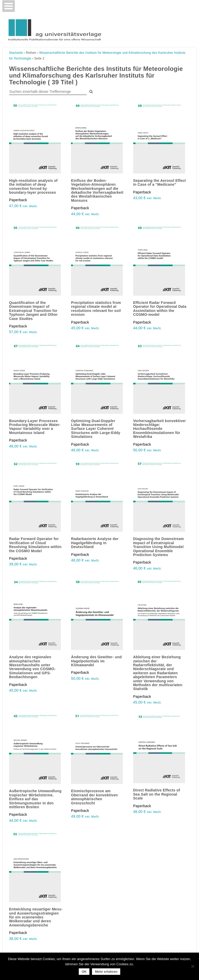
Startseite (16, 53)
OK (84, 972)
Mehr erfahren (106, 972)
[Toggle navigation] (9, 6)
